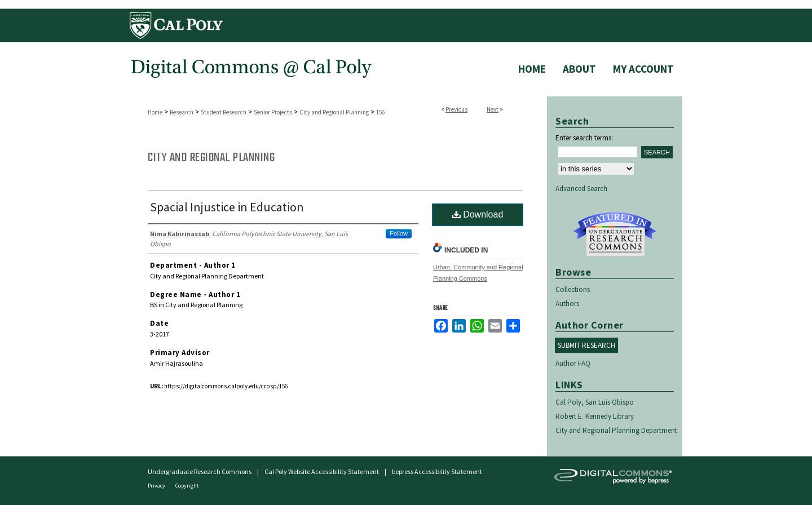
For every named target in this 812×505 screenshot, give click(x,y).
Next (493, 109)
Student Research (224, 112)
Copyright (187, 486)
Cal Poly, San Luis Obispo (595, 402)
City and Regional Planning (334, 112)
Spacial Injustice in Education (227, 207)
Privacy (157, 486)
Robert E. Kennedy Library (595, 416)
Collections (573, 289)
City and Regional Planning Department (616, 430)
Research (182, 112)
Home (155, 112)
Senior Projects (273, 112)
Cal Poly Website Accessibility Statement (322, 471)
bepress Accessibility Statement (437, 471)
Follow (399, 233)
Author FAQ (573, 363)
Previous (456, 109)
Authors (567, 304)
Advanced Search (581, 189)
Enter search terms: (584, 138)
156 (380, 112)
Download (478, 214)
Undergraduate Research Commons (615, 234)
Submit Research (586, 345)
